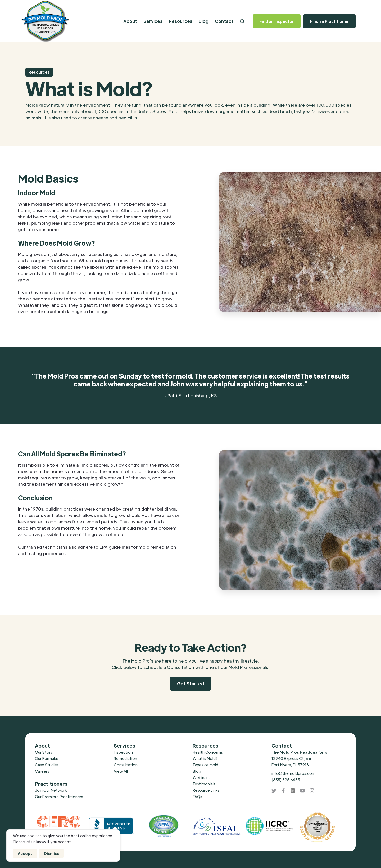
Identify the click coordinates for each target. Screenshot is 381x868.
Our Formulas (47, 758)
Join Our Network (51, 790)
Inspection (123, 752)
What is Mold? (205, 758)
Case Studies (47, 765)
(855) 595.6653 (286, 780)
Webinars (201, 777)
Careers (42, 771)
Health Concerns (208, 752)
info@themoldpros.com (293, 773)
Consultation (126, 765)
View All (121, 771)
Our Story (44, 752)
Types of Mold (205, 765)
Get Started (190, 684)
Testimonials (204, 784)
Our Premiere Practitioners (59, 797)
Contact (224, 21)
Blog (204, 21)
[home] (56, 21)
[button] (130, 21)
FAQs (197, 797)
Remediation (125, 758)
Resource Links (206, 790)
